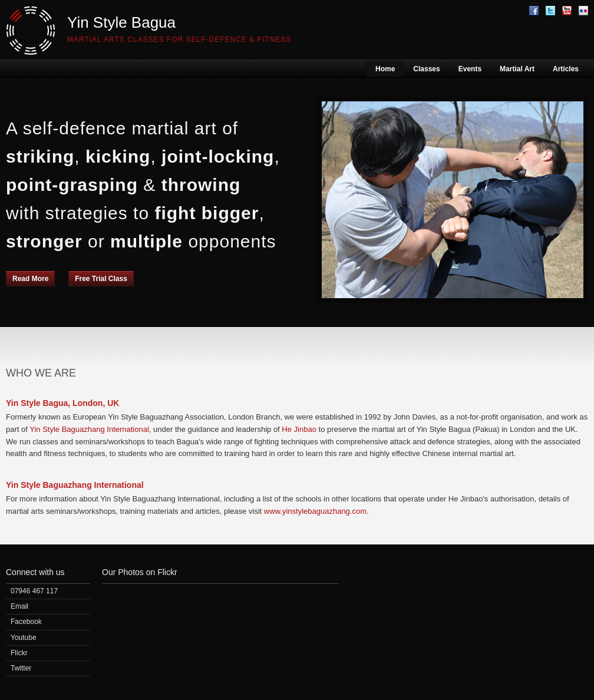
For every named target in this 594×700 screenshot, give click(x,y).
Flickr (19, 653)
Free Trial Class (101, 279)
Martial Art (517, 69)
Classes (426, 69)
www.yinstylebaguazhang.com (315, 511)
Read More (30, 279)
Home (385, 69)
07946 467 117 (34, 591)
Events (470, 69)
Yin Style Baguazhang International (89, 429)
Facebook (26, 622)
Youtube (24, 638)
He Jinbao (299, 429)
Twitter (21, 668)
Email (19, 606)
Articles (566, 69)
